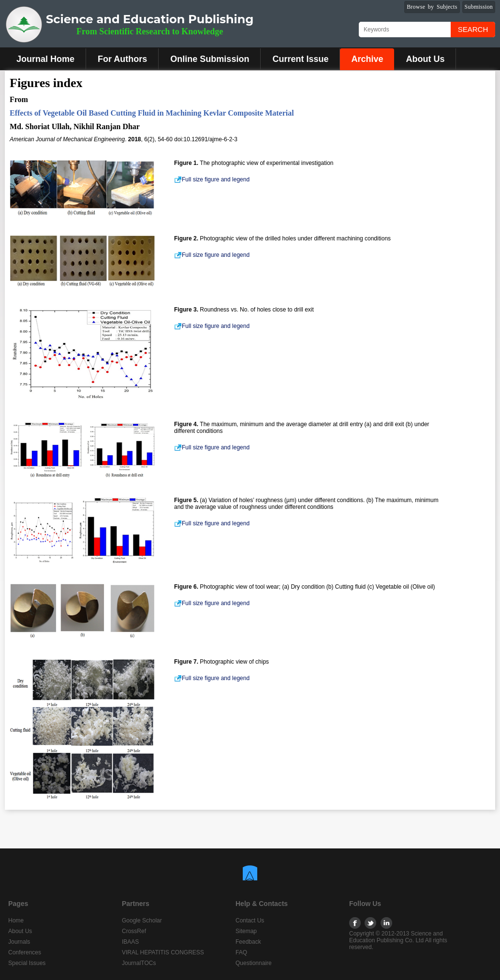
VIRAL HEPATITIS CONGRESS (163, 952)
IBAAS (130, 942)
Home (16, 921)
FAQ (241, 952)
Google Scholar (142, 921)
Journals (19, 942)
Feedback (248, 942)
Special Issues (27, 963)
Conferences (25, 952)
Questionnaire (254, 963)
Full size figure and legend (212, 179)
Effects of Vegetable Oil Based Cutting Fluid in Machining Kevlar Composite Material (152, 113)
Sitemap (246, 931)
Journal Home (45, 59)
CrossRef (134, 931)
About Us (425, 59)
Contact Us (250, 921)
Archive (367, 59)
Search (473, 29)
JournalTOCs (139, 963)
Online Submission (210, 59)
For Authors (122, 59)
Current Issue (300, 59)
